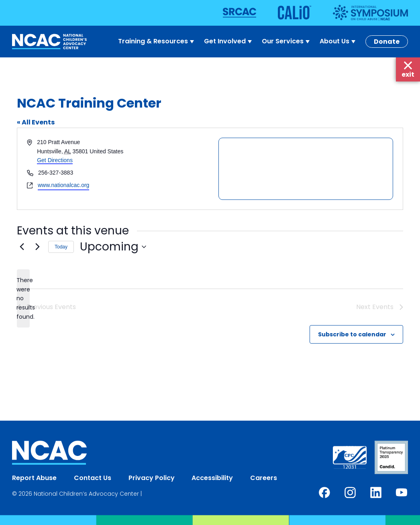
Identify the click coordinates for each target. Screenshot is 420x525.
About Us (338, 41)
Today (61, 247)
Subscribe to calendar (352, 334)
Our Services (287, 41)
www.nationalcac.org (63, 185)
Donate (387, 42)
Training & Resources (157, 41)
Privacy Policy (152, 478)
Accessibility (212, 478)
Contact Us (93, 478)
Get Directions (55, 160)
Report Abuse (34, 478)
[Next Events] (37, 247)
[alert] (23, 298)
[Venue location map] (306, 169)
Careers (264, 478)
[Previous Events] (22, 247)
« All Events (36, 122)
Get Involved (229, 41)
